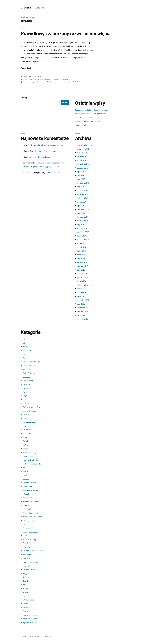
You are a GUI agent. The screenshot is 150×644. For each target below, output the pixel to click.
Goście (26, 441)
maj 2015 (81, 179)
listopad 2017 (83, 157)
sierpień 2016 (83, 160)
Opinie (26, 524)
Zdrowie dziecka (30, 615)
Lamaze (26, 479)
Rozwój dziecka (65, 79)
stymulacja (67, 82)
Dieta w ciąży (29, 403)
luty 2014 (81, 224)
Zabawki (27, 607)
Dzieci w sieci (54, 172)
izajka (25, 449)
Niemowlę (48, 79)
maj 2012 (81, 304)
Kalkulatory (28, 456)
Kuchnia (26, 475)
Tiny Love (27, 581)
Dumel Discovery (30, 411)
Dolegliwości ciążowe (32, 407)
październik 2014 (84, 198)
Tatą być (26, 577)
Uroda (25, 596)
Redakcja (27, 554)
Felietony (27, 430)
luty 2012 (81, 315)
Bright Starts (28, 388)
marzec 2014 (83, 221)
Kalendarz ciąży (30, 452)
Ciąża (25, 396)
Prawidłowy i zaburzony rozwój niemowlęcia (66, 34)
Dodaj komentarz (81, 82)
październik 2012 (84, 285)
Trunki (26, 592)
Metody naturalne (30, 502)
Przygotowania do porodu (34, 551)
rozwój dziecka (58, 82)
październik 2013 (84, 240)
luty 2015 (81, 187)
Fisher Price (28, 434)
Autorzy (26, 369)
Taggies (26, 573)
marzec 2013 (83, 266)
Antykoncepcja (29, 366)
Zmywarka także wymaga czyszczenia (47, 145)
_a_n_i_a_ (27, 339)
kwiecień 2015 (83, 183)
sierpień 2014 (83, 202)
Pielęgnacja (55, 79)
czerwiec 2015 (83, 175)
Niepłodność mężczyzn (33, 517)
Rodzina (26, 558)
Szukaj (24, 98)
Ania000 (26, 354)
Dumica (26, 415)
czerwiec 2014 (83, 209)
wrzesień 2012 (83, 289)
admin (25, 77)
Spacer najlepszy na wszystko (48, 151)
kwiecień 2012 (83, 308)
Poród (25, 536)
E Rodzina (26, 8)
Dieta (25, 400)
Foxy (25, 437)
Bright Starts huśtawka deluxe (88, 121)
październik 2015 (84, 168)
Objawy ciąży (29, 521)
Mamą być (27, 498)
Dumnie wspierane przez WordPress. (40, 636)
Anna (25, 358)
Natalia (26, 505)
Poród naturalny (30, 539)
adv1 (25, 347)
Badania (26, 377)
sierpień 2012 (83, 293)
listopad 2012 (83, 281)
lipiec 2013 (82, 251)
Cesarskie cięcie (30, 392)
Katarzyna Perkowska (36, 79)
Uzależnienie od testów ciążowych (89, 117)
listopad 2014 (83, 194)
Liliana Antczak (30, 483)
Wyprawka (27, 604)
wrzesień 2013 (83, 243)
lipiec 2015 (82, 172)
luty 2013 (81, 270)
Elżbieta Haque (29, 422)
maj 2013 (81, 259)
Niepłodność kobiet (31, 513)
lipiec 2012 (82, 296)
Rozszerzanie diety (31, 562)
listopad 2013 (83, 236)
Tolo (25, 585)
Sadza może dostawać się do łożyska (90, 114)
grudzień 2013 (83, 232)
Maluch (26, 494)
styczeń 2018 (83, 153)
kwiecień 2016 (83, 164)
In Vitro (26, 445)
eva (24, 426)
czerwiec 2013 (83, 255)
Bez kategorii (28, 381)
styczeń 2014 (83, 228)
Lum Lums (28, 486)
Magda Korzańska (31, 490)
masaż (31, 82)
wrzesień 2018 (83, 149)
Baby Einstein (29, 373)
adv (24, 343)
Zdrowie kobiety (30, 619)
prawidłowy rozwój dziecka (43, 82)
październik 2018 (84, 145)
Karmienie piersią (30, 460)
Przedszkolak (28, 543)
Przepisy (26, 547)
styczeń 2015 (83, 190)
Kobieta (26, 468)
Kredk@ (26, 471)
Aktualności (28, 350)
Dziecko (26, 79)
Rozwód (26, 566)
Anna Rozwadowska (32, 362)
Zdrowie (26, 611)
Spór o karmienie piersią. (86, 125)
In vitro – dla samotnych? (40, 157)
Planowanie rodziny (31, 532)
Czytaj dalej (27, 68)
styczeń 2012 (83, 319)
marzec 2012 (83, 311)
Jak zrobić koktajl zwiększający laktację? (92, 110)
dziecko (26, 82)
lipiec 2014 (82, 206)
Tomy (25, 588)
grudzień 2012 (83, 277)
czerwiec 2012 (83, 300)
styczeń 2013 (83, 274)
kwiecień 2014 (83, 217)
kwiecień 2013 (83, 262)
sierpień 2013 (83, 247)
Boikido (26, 384)
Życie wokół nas (30, 623)
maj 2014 (81, 213)
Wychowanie (28, 600)
